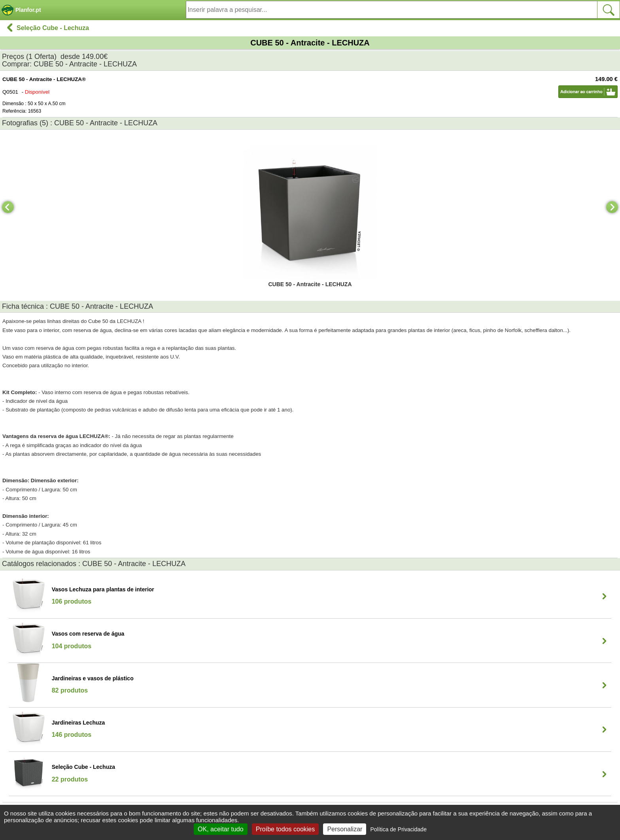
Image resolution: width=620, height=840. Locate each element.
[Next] (612, 207)
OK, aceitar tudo (221, 829)
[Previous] (8, 207)
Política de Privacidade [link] (399, 829)
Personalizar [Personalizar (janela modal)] (345, 829)
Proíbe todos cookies (285, 829)
